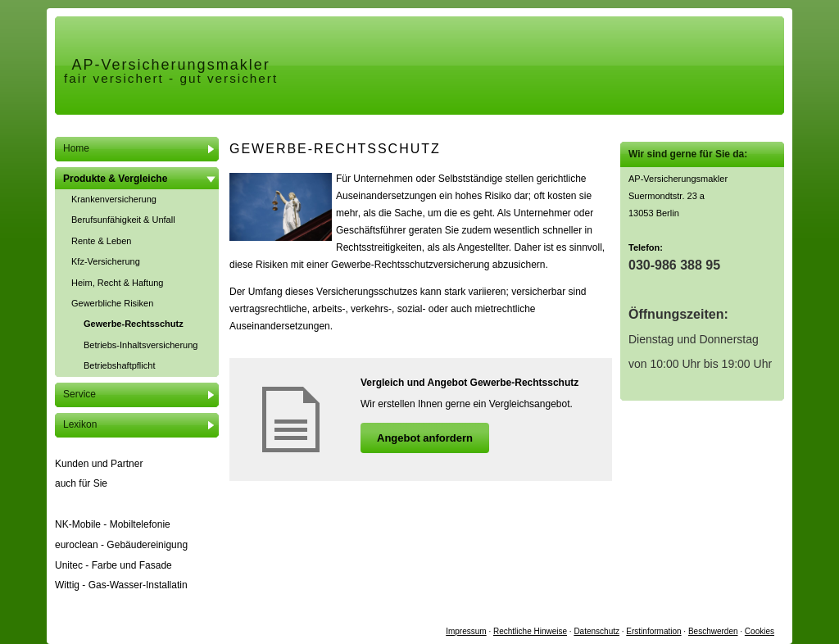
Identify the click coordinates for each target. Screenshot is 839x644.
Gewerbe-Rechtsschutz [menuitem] (134, 324)
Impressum (466, 631)
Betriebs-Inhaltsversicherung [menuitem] (141, 345)
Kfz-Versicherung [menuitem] (106, 261)
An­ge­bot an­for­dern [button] (425, 438)
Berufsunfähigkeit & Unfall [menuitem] (123, 220)
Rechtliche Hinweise (530, 631)
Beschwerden (713, 631)
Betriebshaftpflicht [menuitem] (119, 365)
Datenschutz (596, 631)
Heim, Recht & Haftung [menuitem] (118, 283)
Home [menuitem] (76, 148)
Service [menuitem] (79, 394)
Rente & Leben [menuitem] (101, 241)
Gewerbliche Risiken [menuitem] (112, 303)
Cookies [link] (760, 631)
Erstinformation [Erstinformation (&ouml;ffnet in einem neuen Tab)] (653, 631)
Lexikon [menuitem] (80, 424)
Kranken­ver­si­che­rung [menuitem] (114, 199)
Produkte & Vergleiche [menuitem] (115, 179)
